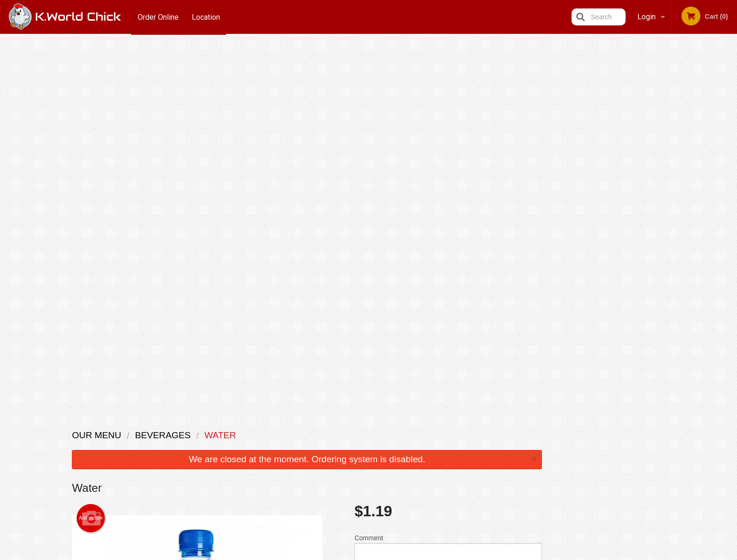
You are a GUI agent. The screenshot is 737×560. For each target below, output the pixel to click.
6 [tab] (711, 190)
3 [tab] (669, 190)
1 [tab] (641, 190)
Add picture (91, 146)
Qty (383, 216)
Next (730, 130)
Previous (622, 130)
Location (206, 17)
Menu (344, 435)
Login (647, 17)
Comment (448, 178)
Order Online (158, 17)
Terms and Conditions (444, 446)
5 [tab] (697, 190)
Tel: (521, 458)
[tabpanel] (676, 130)
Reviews (426, 435)
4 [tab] (683, 190)
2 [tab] (655, 190)
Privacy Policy (433, 458)
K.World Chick (172, 422)
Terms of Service (384, 554)
